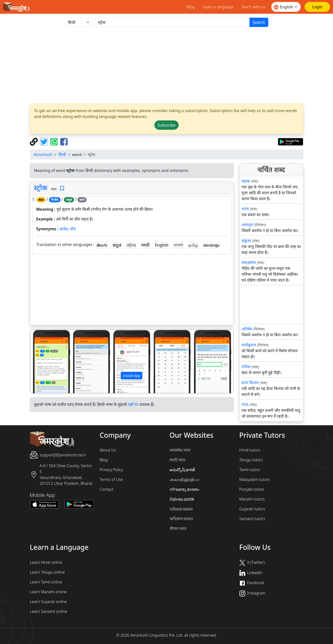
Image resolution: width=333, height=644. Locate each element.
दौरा (73, 229)
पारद (245, 404)
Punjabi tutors (252, 489)
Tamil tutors (250, 470)
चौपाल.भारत (178, 528)
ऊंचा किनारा (250, 383)
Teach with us (253, 7)
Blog (191, 7)
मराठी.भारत (178, 460)
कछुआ (247, 241)
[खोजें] (172, 22)
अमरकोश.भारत (180, 450)
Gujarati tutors (252, 509)
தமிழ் (193, 245)
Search (259, 22)
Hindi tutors (250, 450)
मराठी (146, 245)
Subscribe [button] (166, 125)
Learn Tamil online (46, 582)
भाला (245, 209)
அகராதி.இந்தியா (185, 479)
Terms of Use (111, 479)
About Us (108, 450)
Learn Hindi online (46, 562)
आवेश (64, 229)
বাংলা (178, 245)
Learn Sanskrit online (49, 611)
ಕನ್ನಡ (117, 245)
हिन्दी (62, 155)
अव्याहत (248, 225)
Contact (107, 489)
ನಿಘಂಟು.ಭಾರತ (182, 499)
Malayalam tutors (255, 479)
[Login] (317, 7)
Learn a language (218, 7)
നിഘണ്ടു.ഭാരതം (185, 489)
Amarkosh (43, 155)
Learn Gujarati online (49, 602)
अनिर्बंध (247, 329)
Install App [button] (132, 376)
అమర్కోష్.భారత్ (182, 470)
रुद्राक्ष (246, 181)
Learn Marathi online (48, 592)
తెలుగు (102, 245)
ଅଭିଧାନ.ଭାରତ (181, 509)
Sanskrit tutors (252, 519)
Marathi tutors (252, 499)
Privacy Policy (111, 470)
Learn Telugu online (47, 572)
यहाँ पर (133, 404)
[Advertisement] (167, 65)
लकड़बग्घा (249, 262)
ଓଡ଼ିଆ (131, 245)
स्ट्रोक (41, 188)
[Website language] (286, 7)
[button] (45, 361)
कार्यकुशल (249, 345)
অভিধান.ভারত (181, 519)
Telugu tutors (251, 460)
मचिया (246, 367)
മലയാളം (211, 245)
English (162, 245)
